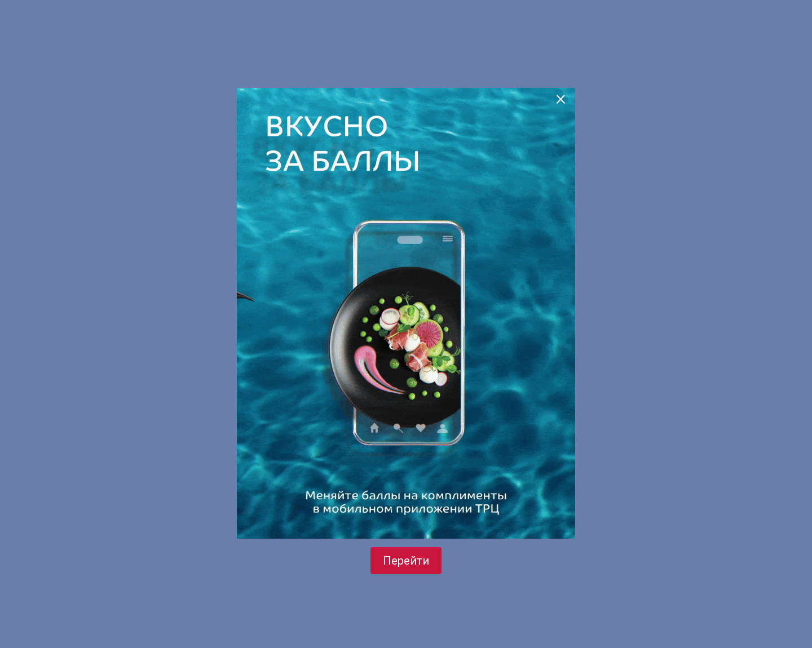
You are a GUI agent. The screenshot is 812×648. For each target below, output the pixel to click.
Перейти (406, 561)
